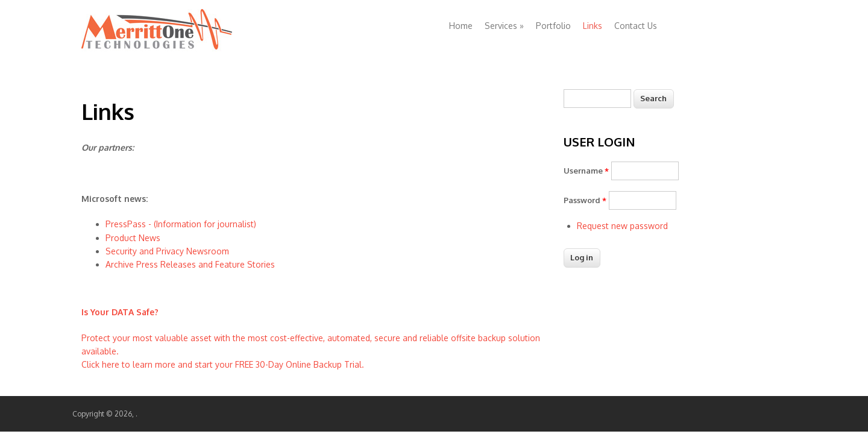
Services (504, 26)
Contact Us (636, 26)
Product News (133, 238)
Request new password (622, 226)
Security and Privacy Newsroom (167, 251)
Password (585, 200)
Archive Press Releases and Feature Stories (190, 264)
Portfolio (553, 26)
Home (461, 26)
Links (593, 26)
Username (586, 171)
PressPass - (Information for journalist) (181, 224)
